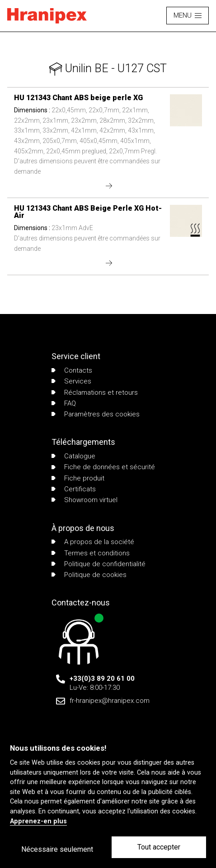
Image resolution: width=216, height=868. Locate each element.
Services (71, 381)
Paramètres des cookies (96, 414)
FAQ (64, 403)
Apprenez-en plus (38, 821)
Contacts (72, 370)
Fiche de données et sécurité (103, 467)
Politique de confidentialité (99, 564)
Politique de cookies (89, 575)
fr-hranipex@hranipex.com (110, 701)
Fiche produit (78, 478)
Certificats (74, 489)
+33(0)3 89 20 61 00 (102, 679)
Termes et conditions (91, 553)
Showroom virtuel (85, 500)
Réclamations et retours (95, 392)
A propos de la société (93, 542)
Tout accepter (159, 847)
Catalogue (73, 456)
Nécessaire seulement (57, 849)
